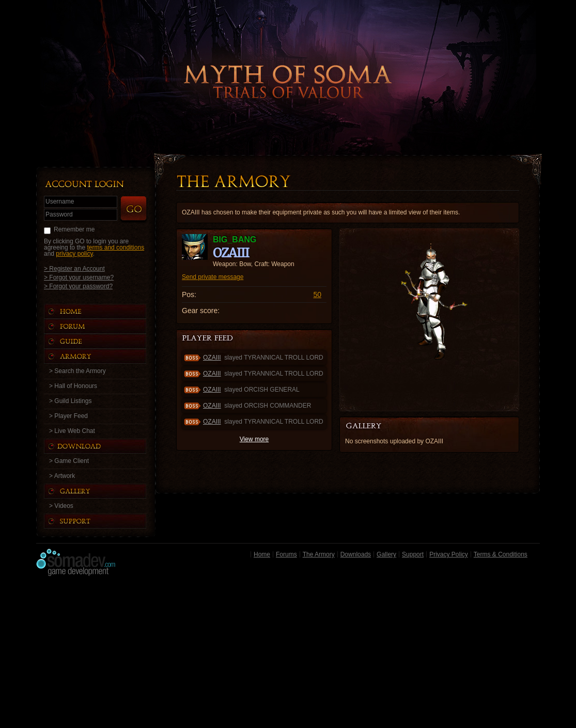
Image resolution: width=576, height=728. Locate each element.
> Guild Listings (70, 401)
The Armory (319, 554)
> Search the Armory (77, 371)
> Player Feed (68, 416)
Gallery (386, 554)
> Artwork (62, 476)
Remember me (74, 229)
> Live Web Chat (72, 431)
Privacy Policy (449, 554)
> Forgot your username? (79, 277)
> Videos (61, 506)
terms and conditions (115, 247)
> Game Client (69, 461)
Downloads (356, 554)
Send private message (213, 277)
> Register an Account (74, 268)
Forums (286, 554)
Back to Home (288, 65)
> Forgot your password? (78, 286)
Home (262, 554)
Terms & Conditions (501, 554)
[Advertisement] (288, 655)
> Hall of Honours (73, 386)
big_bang (235, 239)
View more (254, 439)
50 (317, 295)
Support (413, 554)
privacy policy (74, 254)
